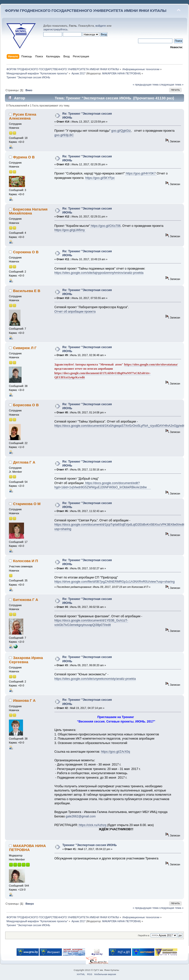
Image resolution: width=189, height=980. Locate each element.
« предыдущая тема (145, 85)
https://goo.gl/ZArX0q (115, 752)
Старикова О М (27, 504)
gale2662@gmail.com (81, 816)
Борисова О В (26, 405)
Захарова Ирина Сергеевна (26, 660)
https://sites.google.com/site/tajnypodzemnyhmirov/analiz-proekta (99, 273)
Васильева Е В (27, 291)
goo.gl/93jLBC (64, 135)
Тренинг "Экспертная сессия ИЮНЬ (90, 845)
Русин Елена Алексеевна (23, 116)
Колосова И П (26, 561)
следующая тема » (171, 85)
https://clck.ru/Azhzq (92, 825)
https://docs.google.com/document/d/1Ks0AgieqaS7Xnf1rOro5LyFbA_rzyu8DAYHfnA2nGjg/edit (119, 426)
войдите (101, 26)
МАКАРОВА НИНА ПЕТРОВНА (121, 73)
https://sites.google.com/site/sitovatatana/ (151, 364)
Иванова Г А (24, 700)
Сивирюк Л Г (25, 348)
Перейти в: (144, 935)
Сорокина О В (26, 252)
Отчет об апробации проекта (75, 312)
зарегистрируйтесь (55, 29)
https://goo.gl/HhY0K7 (141, 173)
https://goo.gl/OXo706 (105, 226)
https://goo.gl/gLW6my (70, 230)
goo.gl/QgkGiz (121, 131)
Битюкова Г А (26, 600)
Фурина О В (24, 157)
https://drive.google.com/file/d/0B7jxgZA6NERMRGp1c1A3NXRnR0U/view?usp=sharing (115, 582)
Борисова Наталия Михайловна (28, 211)
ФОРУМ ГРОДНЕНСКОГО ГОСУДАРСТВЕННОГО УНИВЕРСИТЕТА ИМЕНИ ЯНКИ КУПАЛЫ (86, 11)
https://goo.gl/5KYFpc (100, 178)
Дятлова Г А (24, 462)
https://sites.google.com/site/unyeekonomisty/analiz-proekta (95, 679)
